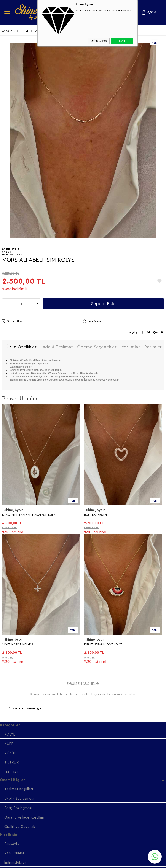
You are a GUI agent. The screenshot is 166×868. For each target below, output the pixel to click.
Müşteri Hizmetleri (20, 745)
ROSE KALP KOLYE (14, 515)
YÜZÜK (11, 624)
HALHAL (11, 643)
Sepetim (11, 754)
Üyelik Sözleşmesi (19, 670)
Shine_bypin (14, 511)
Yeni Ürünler (15, 725)
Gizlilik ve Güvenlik (20, 699)
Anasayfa (12, 716)
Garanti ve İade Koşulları (25, 689)
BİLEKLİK (12, 634)
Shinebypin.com (100, 851)
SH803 (6, 252)
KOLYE (10, 605)
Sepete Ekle (103, 304)
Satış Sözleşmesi (18, 680)
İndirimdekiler (16, 735)
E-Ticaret (71, 863)
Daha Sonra (99, 41)
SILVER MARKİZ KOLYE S (100, 515)
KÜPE (9, 615)
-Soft (61, 863)
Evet (122, 41)
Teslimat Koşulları (19, 661)
